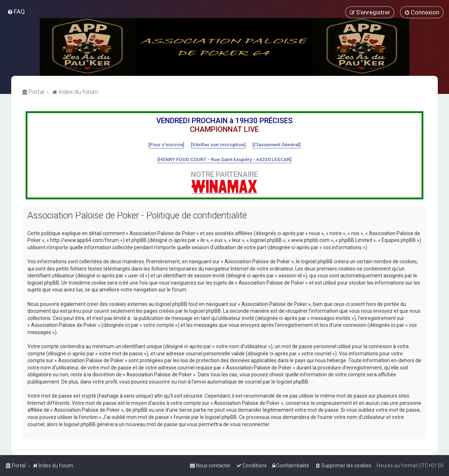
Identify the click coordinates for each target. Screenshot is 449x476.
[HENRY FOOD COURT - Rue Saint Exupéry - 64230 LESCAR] (224, 159)
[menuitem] (16, 12)
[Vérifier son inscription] (218, 144)
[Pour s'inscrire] (166, 144)
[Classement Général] (276, 144)
